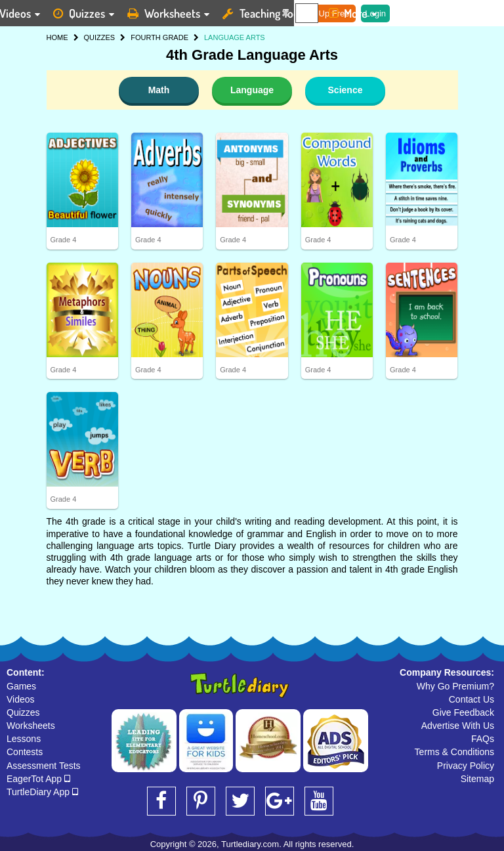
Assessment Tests (44, 766)
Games (21, 686)
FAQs (483, 739)
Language (252, 90)
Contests (25, 752)
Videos (21, 699)
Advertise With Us (458, 726)
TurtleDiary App (42, 792)
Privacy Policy (466, 766)
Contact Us (472, 699)
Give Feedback (463, 712)
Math (159, 90)
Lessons (24, 739)
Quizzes (23, 712)
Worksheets (31, 726)
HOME (57, 37)
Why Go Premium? (455, 686)
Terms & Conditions (454, 752)
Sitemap (477, 779)
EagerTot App (38, 779)
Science (346, 90)
